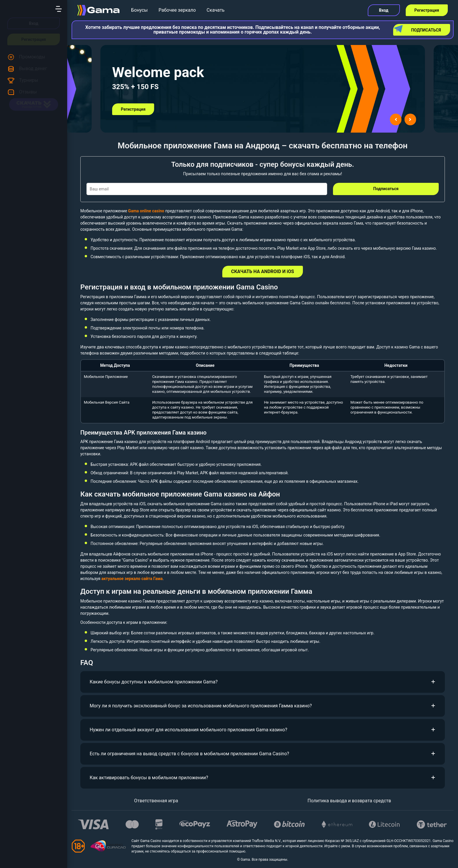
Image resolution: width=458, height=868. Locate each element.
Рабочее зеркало (177, 10)
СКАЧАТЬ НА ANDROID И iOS (262, 271)
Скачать (215, 10)
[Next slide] (410, 119)
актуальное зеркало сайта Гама (132, 579)
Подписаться (418, 29)
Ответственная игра (156, 801)
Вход (34, 23)
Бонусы (139, 10)
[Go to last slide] (395, 119)
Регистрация (34, 39)
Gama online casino (146, 211)
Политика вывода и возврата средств (349, 801)
